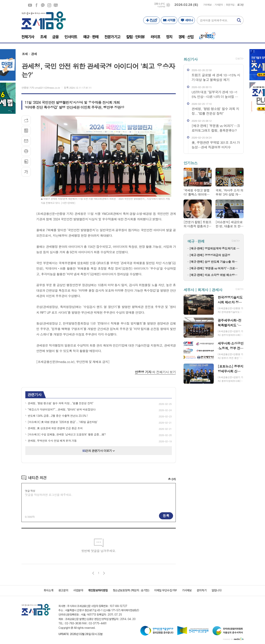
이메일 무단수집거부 (166, 590)
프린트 (26, 151)
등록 (166, 516)
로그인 (240, 5)
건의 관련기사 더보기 (99, 451)
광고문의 (63, 590)
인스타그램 (49, 5)
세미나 (187, 20)
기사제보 (207, 5)
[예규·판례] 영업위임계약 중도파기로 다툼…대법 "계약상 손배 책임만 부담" (215, 248)
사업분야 (78, 590)
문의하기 (202, 590)
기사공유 (26, 120)
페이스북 (36, 5)
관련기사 (34, 394)
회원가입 (230, 5)
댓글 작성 (30, 491)
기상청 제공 (161, 7)
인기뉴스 (190, 163)
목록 (26, 131)
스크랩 (26, 162)
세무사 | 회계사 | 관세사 (203, 290)
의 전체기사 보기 (155, 372)
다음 (104, 573)
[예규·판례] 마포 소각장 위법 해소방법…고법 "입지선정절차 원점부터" (215, 275)
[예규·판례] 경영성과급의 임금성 (210, 255)
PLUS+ (151, 20)
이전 (93, 573)
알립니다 (216, 590)
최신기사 (190, 59)
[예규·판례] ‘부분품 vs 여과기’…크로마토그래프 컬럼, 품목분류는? (215, 268)
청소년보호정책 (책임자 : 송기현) (131, 590)
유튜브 (30, 5)
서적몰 (169, 20)
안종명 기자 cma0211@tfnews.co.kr (41, 88)
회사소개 (49, 590)
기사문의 (219, 5)
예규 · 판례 (196, 241)
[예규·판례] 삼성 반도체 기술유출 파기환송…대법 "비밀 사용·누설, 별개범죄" (215, 262)
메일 (26, 141)
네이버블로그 (56, 5)
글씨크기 (26, 172)
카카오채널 (43, 5)
